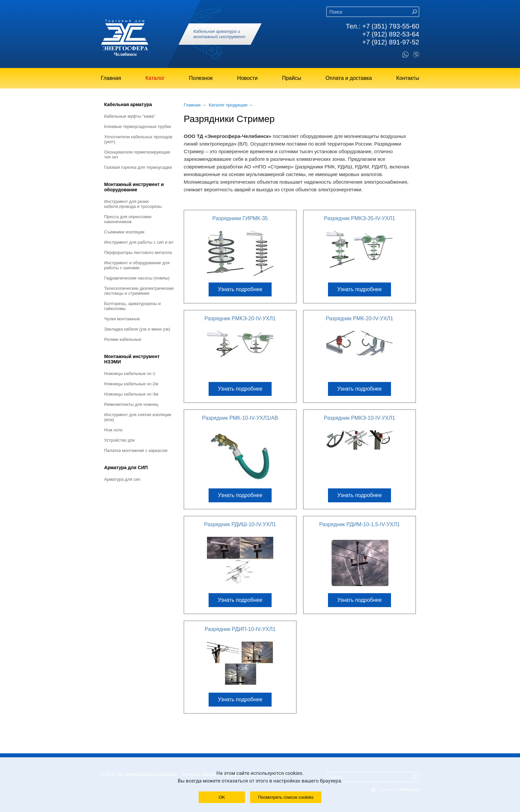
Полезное (201, 78)
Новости (247, 78)
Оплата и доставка (349, 78)
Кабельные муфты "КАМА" (130, 116)
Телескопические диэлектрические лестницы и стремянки (139, 291)
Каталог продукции (228, 105)
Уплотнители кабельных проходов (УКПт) (138, 139)
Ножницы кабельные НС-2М (131, 384)
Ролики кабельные (123, 339)
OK (222, 797)
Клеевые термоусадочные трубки (138, 126)
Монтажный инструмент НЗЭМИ (132, 359)
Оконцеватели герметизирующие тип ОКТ (137, 155)
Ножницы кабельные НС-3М (131, 394)
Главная (111, 78)
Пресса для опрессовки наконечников (128, 219)
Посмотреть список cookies (286, 797)
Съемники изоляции (124, 232)
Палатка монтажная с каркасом (136, 450)
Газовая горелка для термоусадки (138, 167)
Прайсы (292, 78)
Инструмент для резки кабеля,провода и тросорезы (133, 204)
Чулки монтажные (122, 319)
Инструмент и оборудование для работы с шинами (137, 265)
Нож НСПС (113, 430)
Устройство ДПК (119, 440)
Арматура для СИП (126, 468)
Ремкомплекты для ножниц (131, 404)
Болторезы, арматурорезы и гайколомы (132, 306)
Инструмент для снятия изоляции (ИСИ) (138, 417)
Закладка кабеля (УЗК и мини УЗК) (137, 329)
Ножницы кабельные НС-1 (130, 374)
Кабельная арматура (128, 104)
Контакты (408, 78)
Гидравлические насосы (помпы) (137, 278)
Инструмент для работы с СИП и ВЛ (139, 242)
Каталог (155, 78)
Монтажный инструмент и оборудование (134, 187)
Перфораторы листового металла (138, 252)
